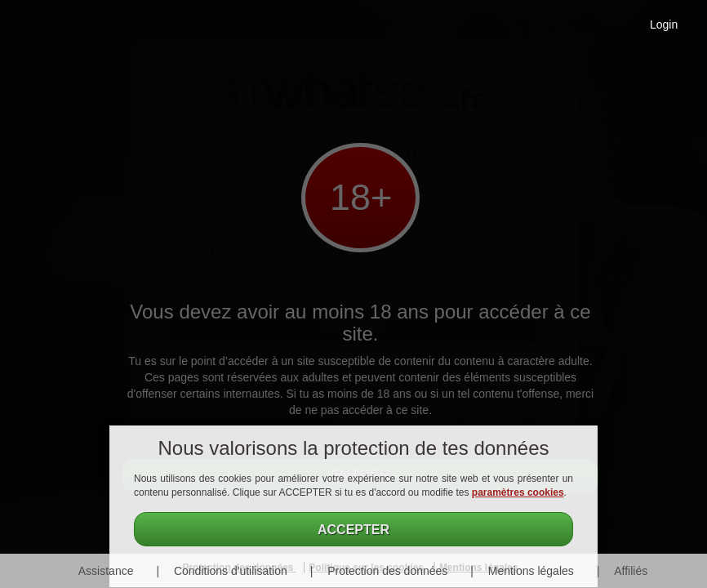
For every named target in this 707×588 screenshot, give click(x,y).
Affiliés (631, 571)
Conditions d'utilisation (231, 571)
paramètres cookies (518, 492)
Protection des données (387, 571)
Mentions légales (531, 571)
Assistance (106, 571)
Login (664, 24)
